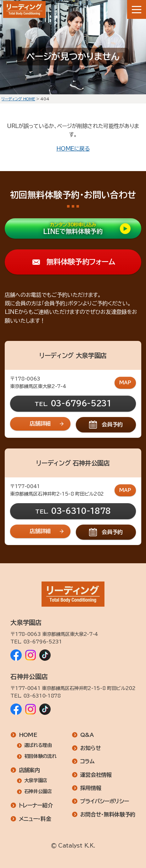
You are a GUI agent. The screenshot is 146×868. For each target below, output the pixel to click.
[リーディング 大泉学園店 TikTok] (45, 655)
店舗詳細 (40, 423)
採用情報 (91, 788)
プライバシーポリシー (105, 801)
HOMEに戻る (73, 149)
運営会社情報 (96, 775)
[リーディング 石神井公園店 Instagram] (31, 709)
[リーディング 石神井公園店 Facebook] (16, 709)
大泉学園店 (36, 781)
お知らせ (91, 748)
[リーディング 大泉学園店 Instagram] (31, 655)
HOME (28, 735)
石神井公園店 (38, 792)
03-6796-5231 (81, 403)
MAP (125, 383)
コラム (87, 762)
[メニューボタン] (137, 9)
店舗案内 (29, 770)
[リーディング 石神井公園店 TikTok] (45, 709)
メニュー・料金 (35, 819)
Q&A (87, 735)
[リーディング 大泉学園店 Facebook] (16, 655)
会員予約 (112, 424)
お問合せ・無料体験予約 (108, 814)
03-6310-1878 (81, 511)
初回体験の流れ (40, 756)
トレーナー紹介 (36, 806)
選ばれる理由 (38, 745)
